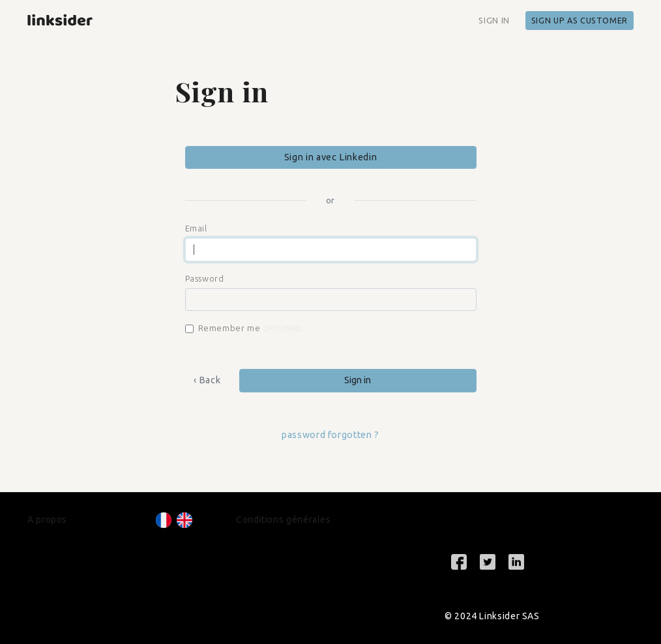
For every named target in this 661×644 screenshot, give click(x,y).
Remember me (251, 328)
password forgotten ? (330, 435)
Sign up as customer (580, 20)
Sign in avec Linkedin (330, 157)
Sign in (494, 20)
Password (205, 278)
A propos (47, 520)
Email (196, 228)
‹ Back (207, 380)
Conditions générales (284, 520)
